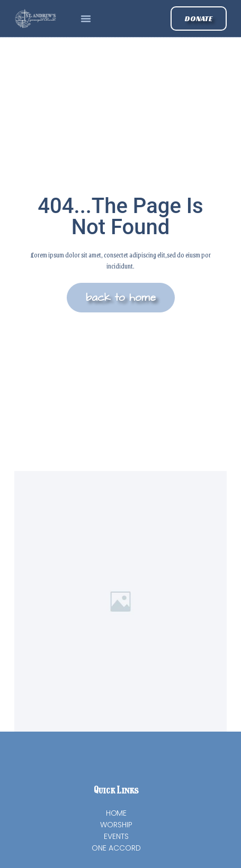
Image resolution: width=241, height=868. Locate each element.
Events (116, 836)
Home (117, 813)
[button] (86, 19)
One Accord (116, 848)
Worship (116, 825)
